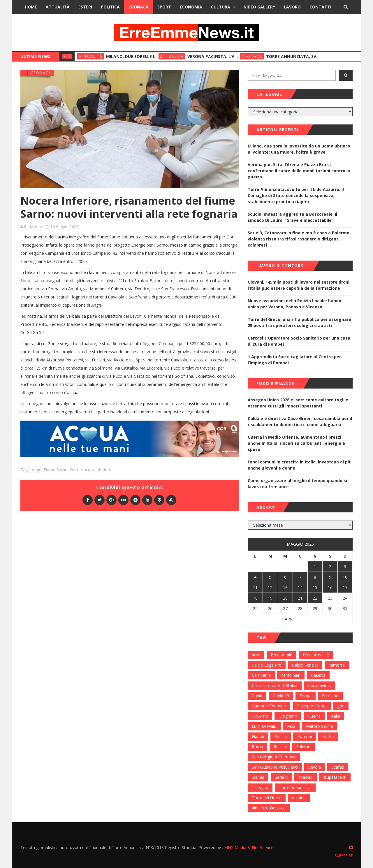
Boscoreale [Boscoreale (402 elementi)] (281, 655)
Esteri (85, 7)
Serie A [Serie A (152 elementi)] (281, 777)
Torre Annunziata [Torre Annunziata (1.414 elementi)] (295, 787)
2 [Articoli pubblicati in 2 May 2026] (330, 566)
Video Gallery (259, 7)
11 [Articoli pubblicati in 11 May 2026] (255, 587)
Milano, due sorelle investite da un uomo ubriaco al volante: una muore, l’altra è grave (299, 149)
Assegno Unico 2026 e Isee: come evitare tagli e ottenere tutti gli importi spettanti (298, 403)
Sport (164, 7)
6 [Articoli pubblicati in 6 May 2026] (285, 577)
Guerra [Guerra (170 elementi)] (314, 716)
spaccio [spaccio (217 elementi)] (306, 777)
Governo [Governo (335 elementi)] (260, 716)
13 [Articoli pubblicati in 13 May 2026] (285, 587)
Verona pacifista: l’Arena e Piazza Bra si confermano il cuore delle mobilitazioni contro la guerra (299, 171)
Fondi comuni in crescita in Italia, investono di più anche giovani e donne (300, 465)
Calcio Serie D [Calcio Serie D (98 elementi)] (305, 665)
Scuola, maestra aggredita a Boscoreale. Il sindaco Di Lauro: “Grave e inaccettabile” (292, 217)
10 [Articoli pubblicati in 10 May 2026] (345, 577)
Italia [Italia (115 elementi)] (336, 716)
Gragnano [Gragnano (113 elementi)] (288, 716)
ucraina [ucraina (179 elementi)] (299, 798)
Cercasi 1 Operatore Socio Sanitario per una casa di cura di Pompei (299, 341)
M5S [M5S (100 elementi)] (291, 726)
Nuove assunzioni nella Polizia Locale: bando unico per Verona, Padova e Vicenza (294, 304)
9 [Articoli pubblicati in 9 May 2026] (330, 577)
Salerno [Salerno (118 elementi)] (303, 747)
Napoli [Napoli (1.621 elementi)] (258, 736)
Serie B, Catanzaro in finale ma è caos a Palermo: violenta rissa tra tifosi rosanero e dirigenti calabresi (299, 239)
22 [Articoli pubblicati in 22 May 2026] (315, 598)
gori (74, 470)
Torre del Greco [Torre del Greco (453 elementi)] (267, 798)
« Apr (287, 619)
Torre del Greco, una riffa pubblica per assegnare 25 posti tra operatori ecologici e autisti (299, 322)
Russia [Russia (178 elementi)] (280, 747)
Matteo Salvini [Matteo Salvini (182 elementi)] (319, 726)
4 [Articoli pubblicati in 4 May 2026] (255, 577)
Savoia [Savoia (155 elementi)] (315, 767)
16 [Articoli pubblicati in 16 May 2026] (330, 587)
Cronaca (139, 7)
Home (31, 7)
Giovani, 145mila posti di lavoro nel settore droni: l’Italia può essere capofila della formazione (299, 285)
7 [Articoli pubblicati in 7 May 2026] (300, 577)
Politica (110, 7)
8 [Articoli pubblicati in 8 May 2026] (315, 577)
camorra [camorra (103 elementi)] (337, 665)
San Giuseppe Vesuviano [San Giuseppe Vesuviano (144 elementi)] (275, 767)
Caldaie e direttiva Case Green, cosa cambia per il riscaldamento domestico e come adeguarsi (300, 421)
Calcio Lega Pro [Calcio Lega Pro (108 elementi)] (267, 665)
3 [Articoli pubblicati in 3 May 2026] (345, 566)
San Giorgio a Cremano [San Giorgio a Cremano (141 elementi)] (274, 757)
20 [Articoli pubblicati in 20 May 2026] (285, 598)
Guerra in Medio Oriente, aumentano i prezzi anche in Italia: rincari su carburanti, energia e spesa (296, 443)
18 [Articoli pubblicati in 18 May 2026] (255, 598)
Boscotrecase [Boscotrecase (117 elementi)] (316, 655)
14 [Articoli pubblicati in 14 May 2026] (300, 587)
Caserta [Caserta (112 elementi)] (318, 675)
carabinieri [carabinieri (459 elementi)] (291, 675)
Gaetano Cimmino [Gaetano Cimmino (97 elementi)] (269, 706)
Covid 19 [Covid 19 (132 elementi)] (281, 696)
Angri (37, 470)
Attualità (58, 7)
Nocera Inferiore (96, 470)
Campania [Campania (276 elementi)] (261, 675)
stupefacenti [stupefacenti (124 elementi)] (335, 777)
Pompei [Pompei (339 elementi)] (305, 736)
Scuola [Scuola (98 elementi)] (258, 777)
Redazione (34, 227)
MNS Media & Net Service (249, 847)
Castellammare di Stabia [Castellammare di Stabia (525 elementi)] (275, 685)
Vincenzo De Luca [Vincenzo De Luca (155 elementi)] (269, 808)
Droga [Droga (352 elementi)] (306, 696)
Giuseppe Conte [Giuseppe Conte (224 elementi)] (312, 706)
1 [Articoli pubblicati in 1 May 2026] (315, 566)
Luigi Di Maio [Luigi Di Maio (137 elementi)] (264, 726)
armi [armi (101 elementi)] (256, 655)
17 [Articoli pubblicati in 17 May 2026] (345, 587)
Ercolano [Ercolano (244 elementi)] (330, 696)
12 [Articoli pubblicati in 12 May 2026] (270, 587)
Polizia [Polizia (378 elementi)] (281, 736)
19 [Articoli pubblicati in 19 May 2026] (270, 598)
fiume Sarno (56, 470)
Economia (191, 7)
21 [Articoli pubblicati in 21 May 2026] (300, 598)
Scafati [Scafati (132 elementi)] (338, 767)
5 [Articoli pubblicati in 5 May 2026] (270, 577)
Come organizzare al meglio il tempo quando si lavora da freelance (297, 484)
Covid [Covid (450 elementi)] (257, 696)
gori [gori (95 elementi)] (341, 706)
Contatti (320, 7)
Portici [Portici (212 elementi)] (328, 736)
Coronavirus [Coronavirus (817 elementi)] (319, 685)
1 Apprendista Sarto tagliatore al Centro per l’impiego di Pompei (294, 360)
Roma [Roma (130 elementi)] (257, 747)
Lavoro (292, 7)
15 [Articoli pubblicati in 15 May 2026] (315, 587)
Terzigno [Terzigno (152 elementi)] (260, 787)
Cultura (221, 7)
